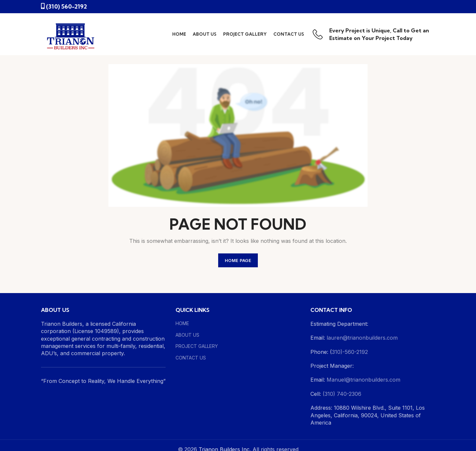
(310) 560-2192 (66, 6)
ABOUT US (187, 335)
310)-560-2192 (350, 352)
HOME (182, 323)
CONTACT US (191, 358)
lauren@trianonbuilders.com (362, 338)
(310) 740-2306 (342, 394)
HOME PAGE (238, 260)
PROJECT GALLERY (197, 346)
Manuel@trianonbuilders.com (363, 380)
